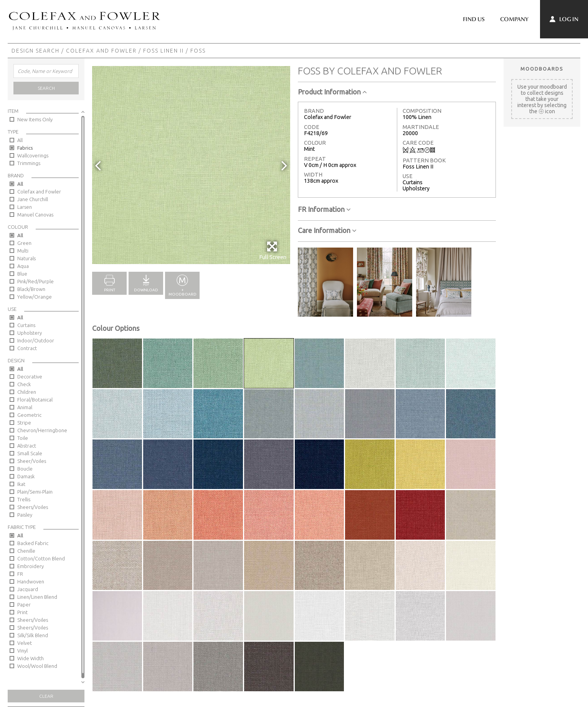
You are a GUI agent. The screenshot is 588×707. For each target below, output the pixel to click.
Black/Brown (31, 289)
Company (514, 19)
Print (22, 612)
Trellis (24, 499)
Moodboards (542, 69)
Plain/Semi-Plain (35, 492)
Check (24, 384)
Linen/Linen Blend (37, 597)
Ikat (21, 484)
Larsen (25, 207)
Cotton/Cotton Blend (41, 558)
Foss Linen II (164, 51)
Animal (25, 407)
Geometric (29, 415)
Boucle (25, 469)
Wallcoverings (33, 155)
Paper (24, 605)
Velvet (25, 643)
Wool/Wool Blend (37, 666)
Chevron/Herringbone (42, 430)
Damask (26, 476)
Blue (22, 274)
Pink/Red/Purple (36, 281)
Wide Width (31, 658)
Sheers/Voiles (33, 507)
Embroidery (31, 566)
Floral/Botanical (35, 400)
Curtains (26, 325)
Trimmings (29, 163)
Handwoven (31, 581)
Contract (27, 348)
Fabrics (25, 148)
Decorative (30, 377)
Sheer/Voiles (32, 461)
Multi (23, 251)
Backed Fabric (33, 543)
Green (24, 243)
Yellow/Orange (35, 297)
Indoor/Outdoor (36, 340)
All (20, 140)
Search (46, 88)
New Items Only (35, 119)
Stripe (24, 423)
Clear (46, 696)
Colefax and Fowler (101, 51)
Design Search (36, 51)
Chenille (26, 551)
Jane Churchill (33, 199)
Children (27, 392)
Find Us (474, 19)
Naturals (26, 258)
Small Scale (30, 453)
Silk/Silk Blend (33, 635)
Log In (564, 19)
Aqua (23, 266)
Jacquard (28, 589)
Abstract (27, 446)
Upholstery (30, 333)
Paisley (25, 515)
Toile (23, 438)
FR (20, 574)
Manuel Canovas (35, 215)
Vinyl (22, 651)
